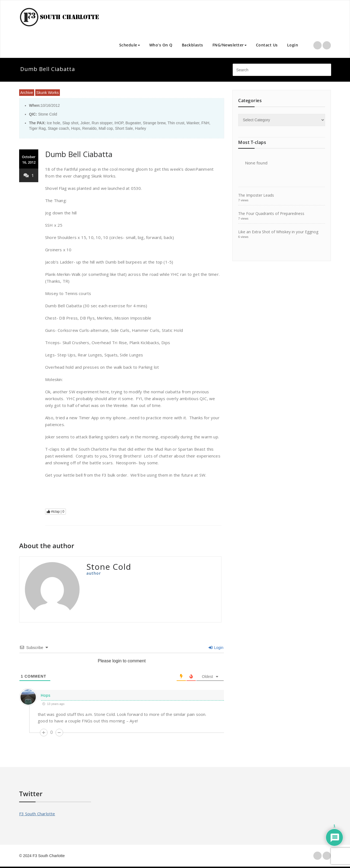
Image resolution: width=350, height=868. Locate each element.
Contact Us (267, 45)
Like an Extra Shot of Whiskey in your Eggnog (278, 232)
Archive (27, 93)
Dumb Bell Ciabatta (79, 154)
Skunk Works (48, 93)
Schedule (130, 45)
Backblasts (192, 45)
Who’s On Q (161, 45)
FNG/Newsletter (230, 45)
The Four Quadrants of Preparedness (271, 213)
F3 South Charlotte (37, 814)
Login (293, 45)
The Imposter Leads (256, 195)
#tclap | (56, 512)
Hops (46, 695)
